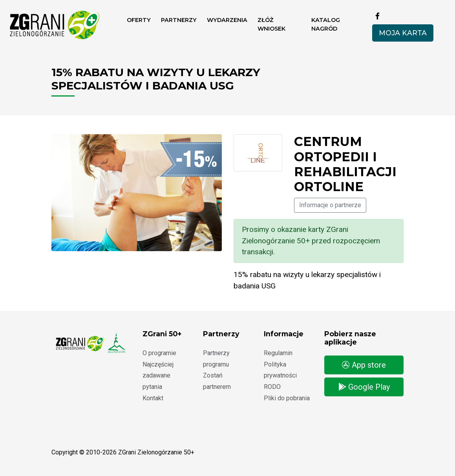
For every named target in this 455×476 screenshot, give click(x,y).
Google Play (364, 387)
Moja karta (403, 33)
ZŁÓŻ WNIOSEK (271, 24)
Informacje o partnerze (330, 205)
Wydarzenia (227, 20)
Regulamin (278, 353)
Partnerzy (179, 20)
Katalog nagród (326, 24)
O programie (159, 353)
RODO (272, 387)
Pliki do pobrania (287, 398)
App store (364, 365)
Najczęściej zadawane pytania (158, 376)
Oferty (139, 20)
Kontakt (153, 398)
